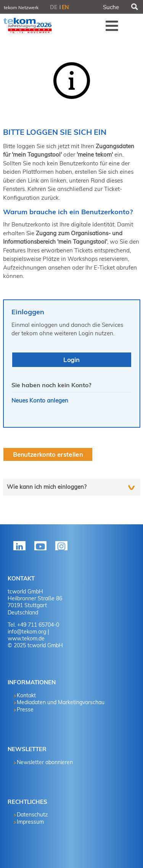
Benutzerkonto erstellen (48, 454)
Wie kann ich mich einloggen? (47, 487)
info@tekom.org (27, 632)
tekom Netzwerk (21, 7)
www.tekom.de (26, 638)
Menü (112, 26)
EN (65, 7)
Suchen (134, 7)
